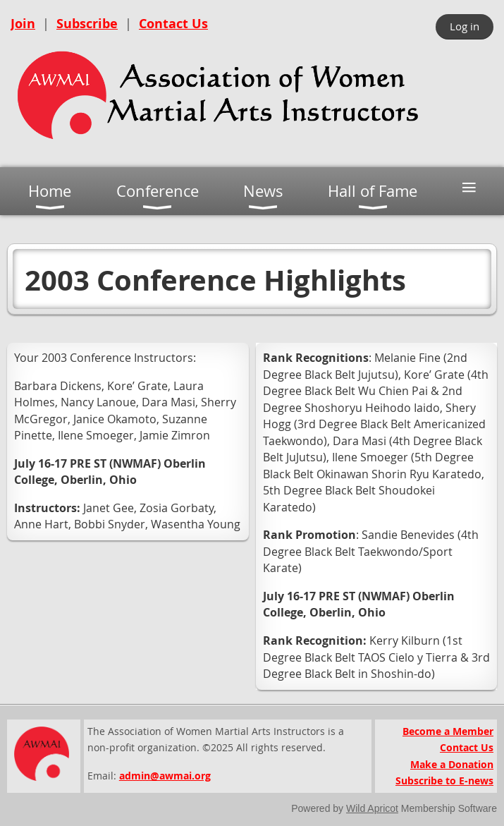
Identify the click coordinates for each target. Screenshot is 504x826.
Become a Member (448, 731)
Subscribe (87, 24)
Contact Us (173, 24)
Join (23, 24)
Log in (465, 26)
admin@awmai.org (165, 776)
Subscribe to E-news (444, 781)
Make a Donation (452, 764)
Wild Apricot (372, 808)
